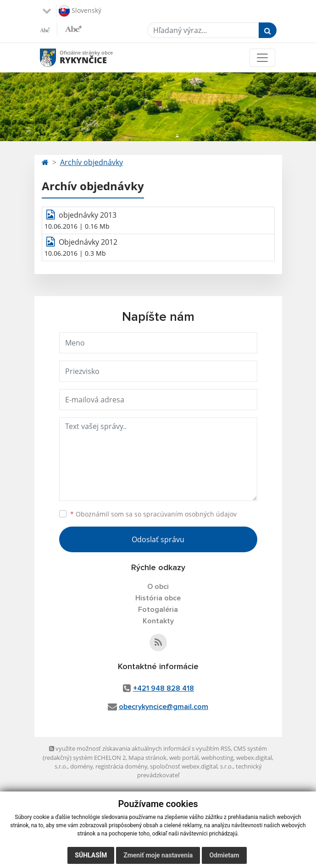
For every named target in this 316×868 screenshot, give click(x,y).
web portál (184, 758)
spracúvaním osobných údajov (190, 514)
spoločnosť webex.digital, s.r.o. (191, 766)
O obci (158, 587)
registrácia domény (121, 766)
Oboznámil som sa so (153, 514)
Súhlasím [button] (91, 855)
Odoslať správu (158, 539)
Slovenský (80, 11)
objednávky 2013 (88, 215)
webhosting (217, 758)
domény (81, 766)
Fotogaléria (158, 610)
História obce (158, 598)
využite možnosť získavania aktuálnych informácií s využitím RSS (140, 748)
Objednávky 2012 (88, 242)
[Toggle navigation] (262, 58)
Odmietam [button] (224, 855)
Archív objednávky (91, 162)
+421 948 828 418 (164, 688)
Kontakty (158, 621)
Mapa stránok (147, 758)
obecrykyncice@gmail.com (164, 707)
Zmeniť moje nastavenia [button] (158, 855)
